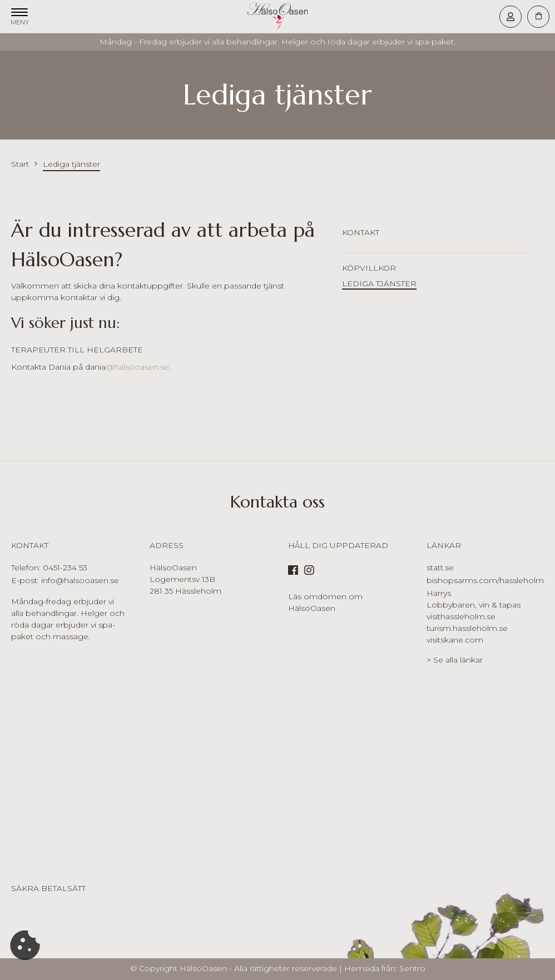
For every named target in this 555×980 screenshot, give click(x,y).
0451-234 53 (65, 568)
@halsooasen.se (137, 367)
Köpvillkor (369, 268)
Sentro (412, 968)
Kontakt (361, 232)
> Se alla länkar (455, 660)
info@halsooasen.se (80, 580)
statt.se (440, 568)
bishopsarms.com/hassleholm (485, 580)
